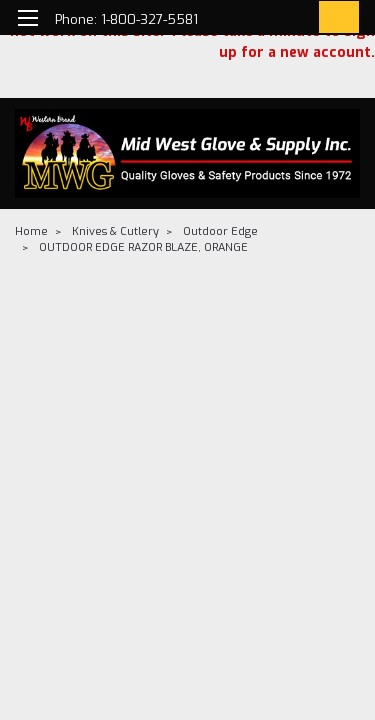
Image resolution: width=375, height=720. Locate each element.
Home (31, 231)
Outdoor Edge (220, 231)
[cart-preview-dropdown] (334, 17)
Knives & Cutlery (115, 231)
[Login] (292, 20)
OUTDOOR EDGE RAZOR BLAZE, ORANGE (143, 247)
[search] (252, 20)
